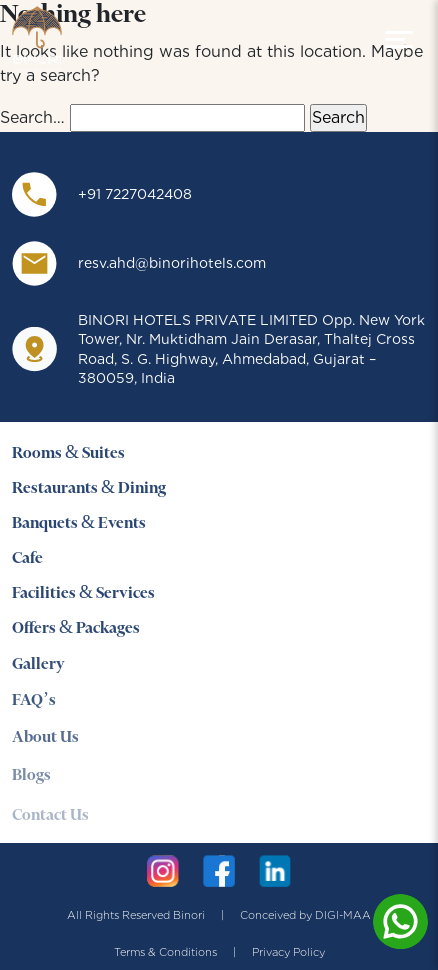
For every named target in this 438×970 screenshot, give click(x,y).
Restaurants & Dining (89, 488)
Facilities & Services (83, 593)
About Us (45, 741)
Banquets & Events (79, 523)
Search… (32, 117)
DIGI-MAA (343, 915)
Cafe (27, 558)
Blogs (31, 781)
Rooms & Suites (68, 453)
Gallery (38, 665)
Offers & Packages (76, 629)
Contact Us (50, 822)
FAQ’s (34, 703)
